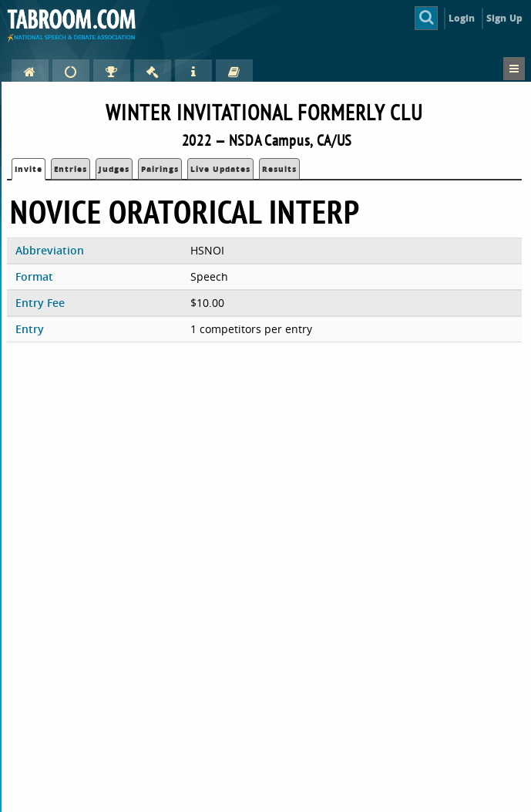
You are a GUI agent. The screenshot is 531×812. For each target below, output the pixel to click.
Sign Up (504, 18)
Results (279, 169)
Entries (71, 169)
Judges (114, 169)
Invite (29, 169)
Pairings (160, 169)
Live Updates (220, 169)
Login (462, 18)
